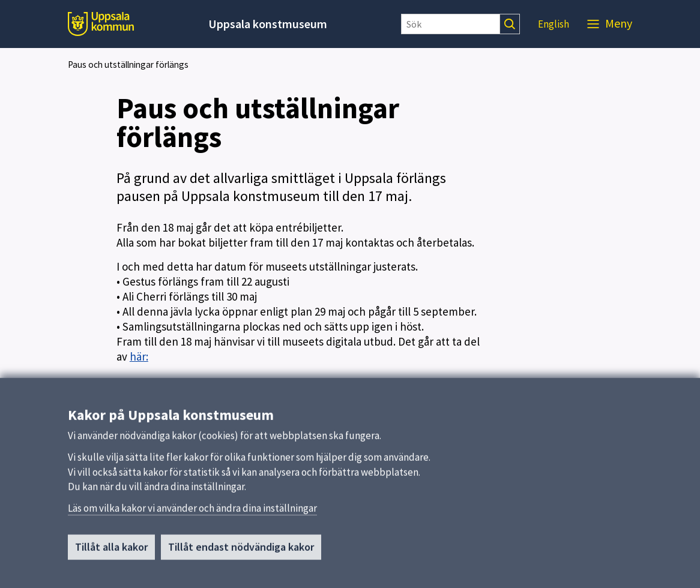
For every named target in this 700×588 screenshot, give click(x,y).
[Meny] (610, 24)
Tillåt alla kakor (111, 550)
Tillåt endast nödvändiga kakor (241, 550)
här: (139, 356)
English (554, 24)
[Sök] (451, 24)
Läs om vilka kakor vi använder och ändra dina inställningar (192, 512)
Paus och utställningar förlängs (128, 64)
